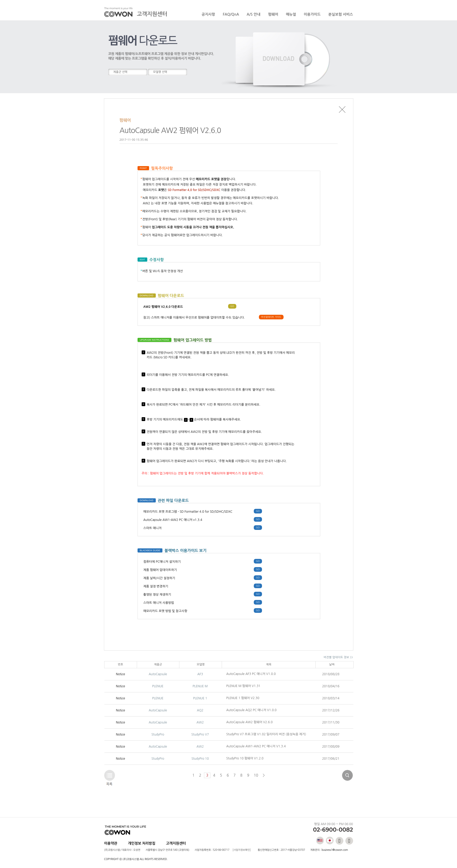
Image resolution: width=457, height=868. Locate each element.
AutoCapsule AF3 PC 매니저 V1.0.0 (251, 674)
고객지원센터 (176, 843)
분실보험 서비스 (341, 14)
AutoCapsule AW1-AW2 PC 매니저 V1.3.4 (256, 746)
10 (256, 775)
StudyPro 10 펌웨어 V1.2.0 (245, 758)
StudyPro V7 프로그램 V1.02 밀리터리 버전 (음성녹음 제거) (266, 734)
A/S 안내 (253, 14)
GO (232, 306)
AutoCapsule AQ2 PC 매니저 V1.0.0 (251, 710)
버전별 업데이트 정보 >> (338, 657)
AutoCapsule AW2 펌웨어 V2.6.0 (250, 722)
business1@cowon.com (335, 850)
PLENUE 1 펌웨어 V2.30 (243, 698)
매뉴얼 (291, 14)
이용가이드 (312, 14)
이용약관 (111, 843)
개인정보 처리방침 (142, 843)
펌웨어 (273, 14)
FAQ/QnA (231, 14)
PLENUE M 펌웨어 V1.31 (243, 686)
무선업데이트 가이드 (271, 317)
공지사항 (208, 14)
